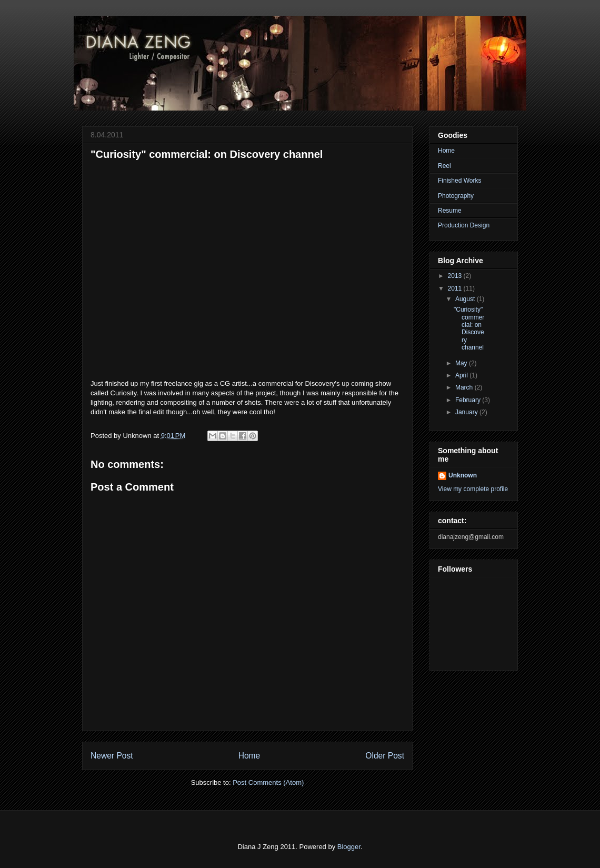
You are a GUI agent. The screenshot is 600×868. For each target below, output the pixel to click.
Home (249, 756)
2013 (456, 276)
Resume (450, 211)
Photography (456, 196)
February (469, 400)
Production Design (464, 225)
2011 (456, 288)
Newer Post (112, 756)
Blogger (349, 847)
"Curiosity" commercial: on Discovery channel (469, 328)
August (466, 299)
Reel (444, 166)
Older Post (385, 756)
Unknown (463, 475)
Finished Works (459, 181)
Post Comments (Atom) (268, 782)
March (465, 387)
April (462, 375)
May (462, 363)
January (467, 412)
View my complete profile (473, 489)
